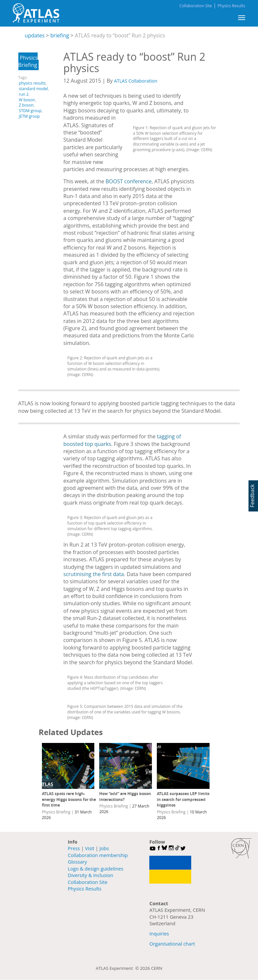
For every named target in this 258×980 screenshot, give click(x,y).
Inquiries (159, 933)
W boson (27, 100)
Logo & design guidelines (96, 869)
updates (35, 35)
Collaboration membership (98, 855)
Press (74, 848)
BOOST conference (129, 181)
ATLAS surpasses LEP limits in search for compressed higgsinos (183, 799)
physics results (32, 83)
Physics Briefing (28, 61)
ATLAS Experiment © (118, 968)
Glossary (77, 862)
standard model (34, 89)
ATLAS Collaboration (136, 81)
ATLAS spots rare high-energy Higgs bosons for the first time (69, 799)
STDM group (30, 111)
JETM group (29, 116)
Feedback (252, 496)
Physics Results (231, 6)
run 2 (24, 94)
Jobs (104, 848)
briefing (60, 35)
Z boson (26, 105)
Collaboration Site (196, 6)
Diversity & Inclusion (91, 875)
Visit (90, 848)
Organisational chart (172, 944)
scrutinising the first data (94, 574)
